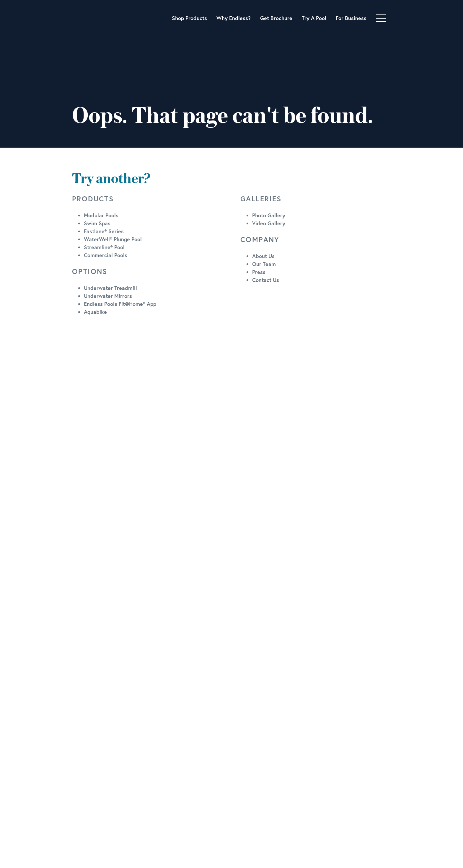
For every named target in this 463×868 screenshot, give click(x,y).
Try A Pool (314, 18)
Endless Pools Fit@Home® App (120, 304)
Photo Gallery (269, 215)
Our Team (264, 264)
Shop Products (189, 18)
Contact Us (266, 280)
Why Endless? (234, 18)
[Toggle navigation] (381, 18)
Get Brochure (276, 18)
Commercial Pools (106, 255)
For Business (351, 18)
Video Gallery (269, 223)
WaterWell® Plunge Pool (113, 239)
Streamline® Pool (104, 247)
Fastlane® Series (104, 231)
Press (259, 272)
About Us (263, 256)
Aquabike (95, 312)
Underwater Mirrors (108, 296)
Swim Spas (97, 223)
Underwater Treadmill (110, 288)
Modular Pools (101, 215)
